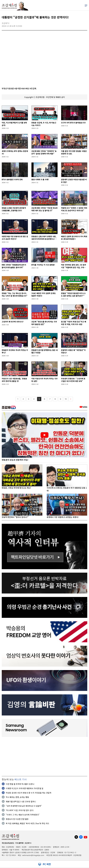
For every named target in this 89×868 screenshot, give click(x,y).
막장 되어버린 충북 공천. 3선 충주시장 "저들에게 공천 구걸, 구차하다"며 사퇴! (74, 266)
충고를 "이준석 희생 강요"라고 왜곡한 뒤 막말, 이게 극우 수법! (74, 323)
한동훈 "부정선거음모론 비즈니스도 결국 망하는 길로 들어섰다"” (73, 295)
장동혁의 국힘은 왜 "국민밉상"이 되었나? (73, 351)
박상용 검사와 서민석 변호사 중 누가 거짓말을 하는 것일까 (29, 793)
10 (66, 399)
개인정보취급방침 (8, 843)
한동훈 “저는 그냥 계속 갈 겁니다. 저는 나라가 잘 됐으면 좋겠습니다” (15, 295)
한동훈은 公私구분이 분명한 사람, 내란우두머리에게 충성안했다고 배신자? (44, 238)
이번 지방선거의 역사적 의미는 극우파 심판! (44, 380)
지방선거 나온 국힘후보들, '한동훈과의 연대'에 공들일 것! (14, 380)
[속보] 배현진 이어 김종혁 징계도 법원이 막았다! (44, 295)
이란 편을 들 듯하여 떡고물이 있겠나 (20, 784)
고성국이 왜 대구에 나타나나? (13, 322)
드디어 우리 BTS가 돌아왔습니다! (73, 123)
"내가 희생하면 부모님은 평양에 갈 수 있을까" (24, 806)
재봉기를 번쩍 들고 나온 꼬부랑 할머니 (21, 801)
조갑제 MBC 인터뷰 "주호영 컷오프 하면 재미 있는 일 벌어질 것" (44, 209)
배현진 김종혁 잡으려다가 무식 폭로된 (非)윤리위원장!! (74, 238)
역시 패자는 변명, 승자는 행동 (17, 797)
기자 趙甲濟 (19, 843)
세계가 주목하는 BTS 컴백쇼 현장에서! (15, 152)
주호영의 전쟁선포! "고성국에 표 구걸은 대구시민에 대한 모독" (73, 380)
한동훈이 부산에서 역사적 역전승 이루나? (15, 351)
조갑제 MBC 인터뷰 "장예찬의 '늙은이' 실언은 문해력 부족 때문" (44, 152)
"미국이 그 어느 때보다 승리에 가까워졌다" (23, 815)
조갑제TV (28, 843)
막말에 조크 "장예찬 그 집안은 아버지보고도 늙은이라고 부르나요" (74, 209)
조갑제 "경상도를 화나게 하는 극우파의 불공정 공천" (44, 323)
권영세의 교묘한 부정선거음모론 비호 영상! (74, 181)
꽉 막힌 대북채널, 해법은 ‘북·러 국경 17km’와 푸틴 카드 (28, 823)
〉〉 (71, 399)
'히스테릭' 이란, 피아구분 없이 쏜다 (20, 810)
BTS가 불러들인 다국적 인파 (12, 179)
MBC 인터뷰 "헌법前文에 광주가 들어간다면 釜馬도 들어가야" (14, 266)
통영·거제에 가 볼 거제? (40, 179)
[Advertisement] (44, 757)
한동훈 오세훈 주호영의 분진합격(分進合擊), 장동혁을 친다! (14, 209)
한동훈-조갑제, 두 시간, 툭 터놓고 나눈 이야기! (44, 124)
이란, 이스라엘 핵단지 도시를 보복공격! (14, 124)
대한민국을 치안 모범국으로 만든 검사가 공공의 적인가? (15, 238)
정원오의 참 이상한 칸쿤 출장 (17, 819)
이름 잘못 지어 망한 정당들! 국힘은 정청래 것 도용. (74, 152)
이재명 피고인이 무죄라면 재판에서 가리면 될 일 (25, 788)
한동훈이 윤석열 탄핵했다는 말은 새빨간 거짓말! (44, 351)
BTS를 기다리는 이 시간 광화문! (43, 265)
